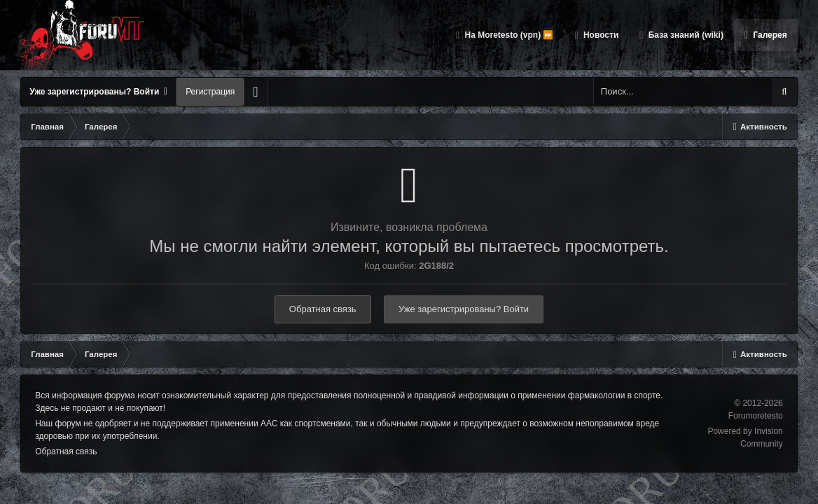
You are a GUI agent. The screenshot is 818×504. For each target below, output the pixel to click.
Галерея (769, 35)
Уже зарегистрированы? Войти (98, 92)
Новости (600, 35)
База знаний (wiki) (684, 35)
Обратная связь (323, 309)
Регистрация (210, 92)
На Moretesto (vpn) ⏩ (508, 35)
